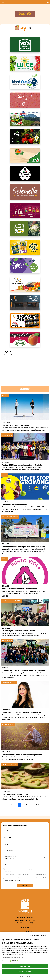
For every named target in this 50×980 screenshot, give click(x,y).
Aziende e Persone (9, 683)
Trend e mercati (8, 725)
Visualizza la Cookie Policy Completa (12, 958)
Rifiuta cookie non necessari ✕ (39, 936)
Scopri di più (8, 354)
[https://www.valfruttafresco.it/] (25, 157)
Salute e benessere (9, 764)
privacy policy (16, 880)
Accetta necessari (25, 972)
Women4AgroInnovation (12, 601)
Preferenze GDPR (25, 977)
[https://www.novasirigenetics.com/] (25, 138)
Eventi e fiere (7, 435)
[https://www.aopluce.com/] (25, 65)
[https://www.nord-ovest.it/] (25, 83)
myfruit (5, 395)
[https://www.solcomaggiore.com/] (25, 102)
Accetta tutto (25, 966)
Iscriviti (25, 886)
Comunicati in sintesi (10, 517)
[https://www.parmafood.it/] (25, 249)
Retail (4, 475)
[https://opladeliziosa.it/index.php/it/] (25, 286)
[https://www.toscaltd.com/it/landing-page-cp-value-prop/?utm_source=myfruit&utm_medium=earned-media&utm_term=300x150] (25, 304)
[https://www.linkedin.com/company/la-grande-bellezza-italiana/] (25, 175)
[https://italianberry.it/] (25, 267)
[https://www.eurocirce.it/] (25, 120)
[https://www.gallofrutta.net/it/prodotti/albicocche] (25, 341)
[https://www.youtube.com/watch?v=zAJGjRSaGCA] (25, 322)
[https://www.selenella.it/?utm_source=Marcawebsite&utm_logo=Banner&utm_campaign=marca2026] (25, 194)
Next (37, 805)
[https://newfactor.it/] (25, 212)
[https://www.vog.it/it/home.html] (25, 46)
